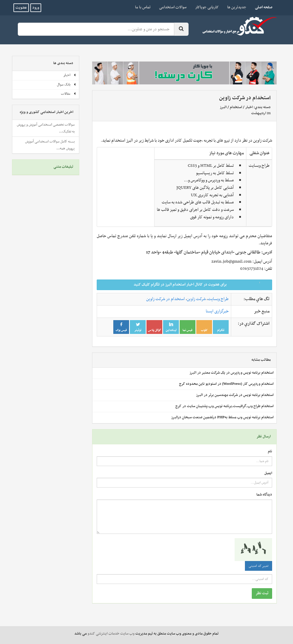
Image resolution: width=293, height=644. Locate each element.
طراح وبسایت (218, 299)
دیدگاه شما (264, 495)
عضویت (21, 8)
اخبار (249, 107)
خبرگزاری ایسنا (217, 311)
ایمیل (268, 473)
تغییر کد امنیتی (259, 566)
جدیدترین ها (237, 7)
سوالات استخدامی (173, 7)
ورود (36, 8)
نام (270, 452)
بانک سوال (67, 85)
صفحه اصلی (262, 7)
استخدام (236, 107)
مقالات (69, 94)
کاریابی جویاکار (207, 7)
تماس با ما (143, 7)
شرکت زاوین (196, 299)
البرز (223, 107)
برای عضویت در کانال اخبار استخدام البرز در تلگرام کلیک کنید (201, 285)
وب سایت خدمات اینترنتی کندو (111, 634)
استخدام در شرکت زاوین (166, 299)
